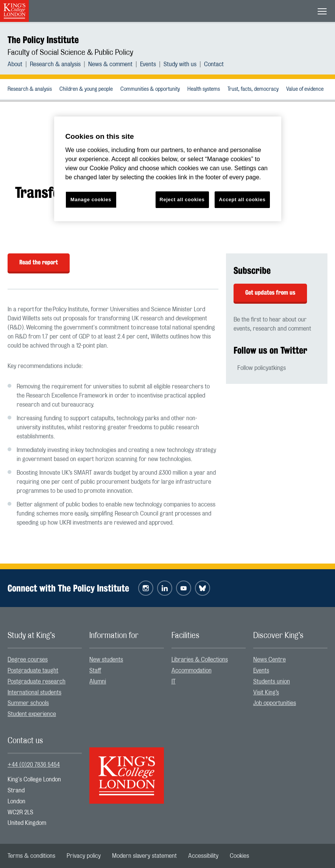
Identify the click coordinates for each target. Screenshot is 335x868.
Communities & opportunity (150, 89)
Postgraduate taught (33, 671)
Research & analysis (55, 64)
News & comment (110, 64)
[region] (168, 169)
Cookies (239, 856)
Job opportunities (275, 703)
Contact (214, 64)
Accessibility (203, 856)
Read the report (39, 262)
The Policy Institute (43, 40)
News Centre (270, 660)
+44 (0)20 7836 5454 (34, 765)
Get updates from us (270, 293)
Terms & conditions (31, 856)
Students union (272, 682)
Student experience (32, 714)
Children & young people (86, 89)
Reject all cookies (182, 200)
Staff (95, 671)
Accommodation (192, 671)
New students (106, 660)
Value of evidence (305, 89)
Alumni (98, 682)
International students (34, 693)
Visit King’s (266, 693)
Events (148, 64)
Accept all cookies (242, 200)
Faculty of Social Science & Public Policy (70, 53)
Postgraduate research (37, 682)
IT (174, 682)
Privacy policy (84, 856)
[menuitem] (19, 64)
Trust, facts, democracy (253, 89)
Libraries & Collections (200, 660)
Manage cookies (91, 200)
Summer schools (28, 703)
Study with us (180, 64)
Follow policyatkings (262, 368)
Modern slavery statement (144, 856)
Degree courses (28, 660)
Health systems (204, 89)
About (15, 64)
